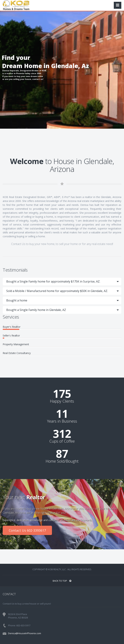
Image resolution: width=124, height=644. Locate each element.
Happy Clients (62, 401)
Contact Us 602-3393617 (27, 530)
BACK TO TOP (62, 581)
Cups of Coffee (62, 441)
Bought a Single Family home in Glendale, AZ (36, 310)
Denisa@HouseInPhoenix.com (25, 633)
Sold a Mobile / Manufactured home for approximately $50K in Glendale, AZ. (57, 291)
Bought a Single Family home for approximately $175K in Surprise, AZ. (53, 281)
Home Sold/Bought (62, 461)
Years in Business (62, 421)
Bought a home (17, 300)
